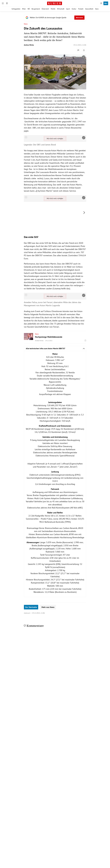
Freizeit (81, 9)
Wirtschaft (61, 9)
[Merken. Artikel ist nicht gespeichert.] (84, 50)
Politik (53, 9)
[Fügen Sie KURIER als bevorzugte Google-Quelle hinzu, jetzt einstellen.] (55, 18)
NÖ (29, 9)
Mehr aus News (48, 607)
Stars (97, 9)
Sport (68, 9)
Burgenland (36, 9)
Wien (24, 9)
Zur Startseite (31, 607)
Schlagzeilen (16, 9)
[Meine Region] (7, 3)
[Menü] (3, 3)
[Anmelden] (101, 3)
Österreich (45, 9)
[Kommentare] (78, 50)
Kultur (74, 9)
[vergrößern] (84, 57)
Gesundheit (89, 9)
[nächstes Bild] (84, 213)
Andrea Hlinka (29, 45)
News (26, 24)
